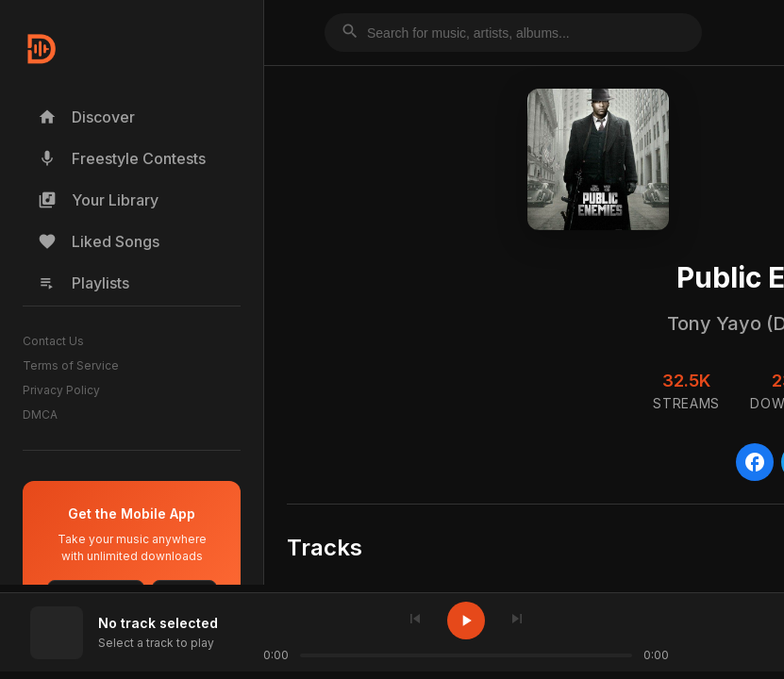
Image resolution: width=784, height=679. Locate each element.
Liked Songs (99, 241)
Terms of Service (71, 365)
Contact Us (53, 341)
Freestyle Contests (122, 158)
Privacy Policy (61, 390)
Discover (86, 117)
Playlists (83, 283)
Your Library (98, 200)
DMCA (40, 414)
